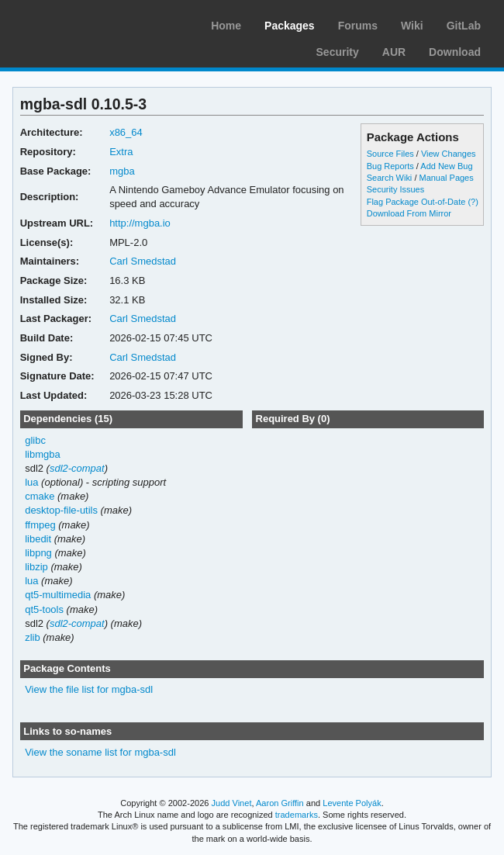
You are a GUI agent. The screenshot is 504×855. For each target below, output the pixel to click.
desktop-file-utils (61, 510)
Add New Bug (446, 166)
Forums (358, 26)
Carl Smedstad (143, 261)
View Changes (449, 154)
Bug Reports (390, 166)
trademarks (297, 815)
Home (226, 26)
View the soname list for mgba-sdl (100, 752)
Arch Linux (85, 23)
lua (31, 482)
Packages (290, 26)
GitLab (464, 26)
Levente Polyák (352, 803)
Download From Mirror (409, 213)
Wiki (412, 26)
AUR (394, 52)
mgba (122, 171)
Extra (121, 152)
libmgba (42, 454)
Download (455, 52)
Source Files (390, 154)
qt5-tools (44, 609)
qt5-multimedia (58, 595)
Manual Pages (446, 178)
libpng (38, 553)
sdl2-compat (77, 468)
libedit (38, 539)
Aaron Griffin (280, 803)
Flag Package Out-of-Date (416, 202)
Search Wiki (390, 178)
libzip (36, 567)
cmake (40, 496)
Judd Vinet (232, 803)
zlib (32, 637)
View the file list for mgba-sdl (89, 689)
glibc (35, 440)
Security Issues (395, 189)
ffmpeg (40, 525)
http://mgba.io (140, 223)
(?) (473, 202)
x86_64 (126, 132)
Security (338, 52)
